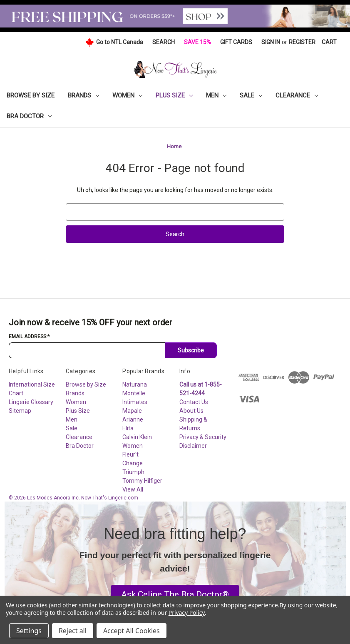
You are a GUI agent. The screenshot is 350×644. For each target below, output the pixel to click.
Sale (251, 95)
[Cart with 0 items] (329, 42)
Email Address (29, 337)
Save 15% (197, 42)
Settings (29, 631)
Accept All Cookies (132, 631)
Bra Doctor (29, 116)
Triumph (133, 472)
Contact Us (194, 402)
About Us (191, 411)
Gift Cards (236, 42)
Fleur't (130, 454)
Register (302, 42)
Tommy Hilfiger (142, 481)
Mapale (132, 411)
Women (127, 95)
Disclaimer (193, 446)
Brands (83, 95)
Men (216, 95)
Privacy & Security (203, 437)
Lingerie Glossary (31, 402)
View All (133, 489)
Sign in (271, 42)
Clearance (297, 95)
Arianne (133, 419)
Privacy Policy (187, 613)
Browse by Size (31, 95)
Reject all (73, 631)
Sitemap (20, 411)
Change (133, 463)
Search (164, 42)
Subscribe (191, 350)
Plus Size (174, 95)
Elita (128, 428)
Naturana (135, 384)
